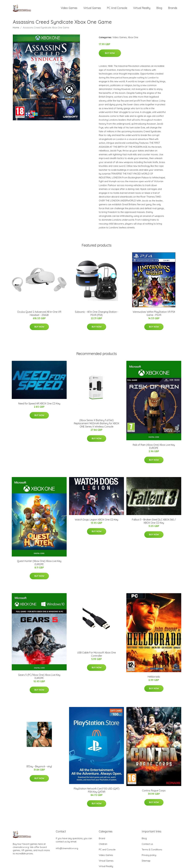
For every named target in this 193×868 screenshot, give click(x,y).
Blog (159, 9)
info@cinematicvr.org (67, 850)
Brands (173, 9)
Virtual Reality (142, 9)
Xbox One (133, 39)
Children (103, 846)
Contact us (147, 846)
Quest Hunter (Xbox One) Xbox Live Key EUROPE (39, 565)
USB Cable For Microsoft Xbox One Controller (96, 656)
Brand (102, 840)
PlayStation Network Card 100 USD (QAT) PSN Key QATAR (97, 792)
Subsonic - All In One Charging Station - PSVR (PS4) (97, 315)
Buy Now (110, 55)
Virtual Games (92, 9)
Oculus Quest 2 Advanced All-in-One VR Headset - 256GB (39, 315)
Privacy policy (149, 857)
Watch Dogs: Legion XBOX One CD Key (96, 522)
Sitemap (146, 863)
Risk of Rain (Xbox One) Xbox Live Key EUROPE (154, 448)
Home (16, 30)
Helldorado (154, 679)
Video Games (69, 9)
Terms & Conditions (152, 852)
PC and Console (117, 9)
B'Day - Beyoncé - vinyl (39, 768)
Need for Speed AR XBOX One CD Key (39, 406)
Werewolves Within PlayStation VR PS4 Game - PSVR (154, 315)
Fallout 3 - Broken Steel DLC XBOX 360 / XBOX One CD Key (154, 523)
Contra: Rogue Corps (154, 793)
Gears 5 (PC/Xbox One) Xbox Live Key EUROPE (39, 679)
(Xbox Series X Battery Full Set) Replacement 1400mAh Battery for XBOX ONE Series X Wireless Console (97, 425)
